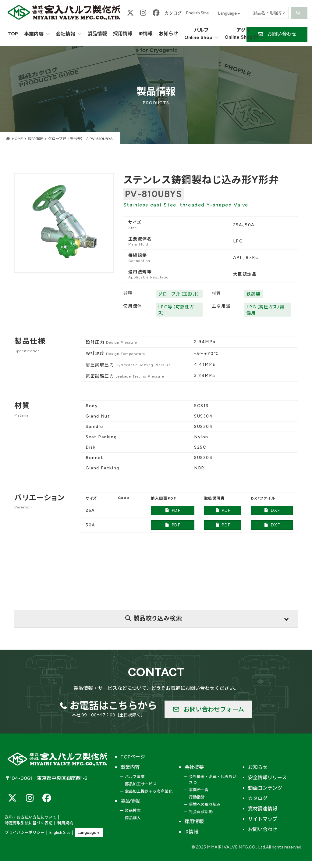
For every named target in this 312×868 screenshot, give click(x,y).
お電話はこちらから (113, 706)
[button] (208, 709)
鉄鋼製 (254, 294)
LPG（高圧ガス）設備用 (266, 310)
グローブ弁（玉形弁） (179, 294)
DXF (272, 510)
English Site (197, 13)
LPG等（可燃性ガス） (176, 310)
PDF (173, 510)
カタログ (173, 13)
